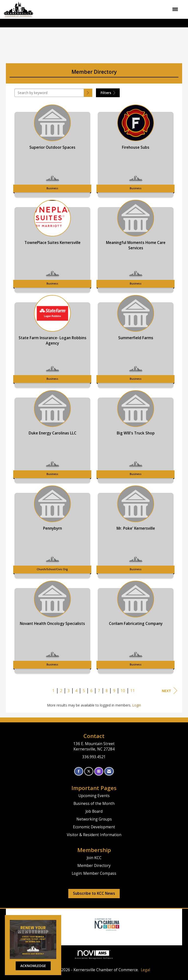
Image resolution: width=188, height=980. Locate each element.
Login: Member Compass (94, 873)
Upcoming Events (94, 796)
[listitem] (52, 150)
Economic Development (94, 827)
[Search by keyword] (49, 93)
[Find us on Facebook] (79, 771)
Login (137, 705)
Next (170, 691)
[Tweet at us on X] (89, 771)
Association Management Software (94, 954)
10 (123, 691)
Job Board (94, 811)
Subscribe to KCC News (94, 893)
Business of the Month (94, 804)
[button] (88, 93)
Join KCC (94, 858)
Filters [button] (108, 93)
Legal (145, 970)
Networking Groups (94, 819)
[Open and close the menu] (108, 9)
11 (133, 691)
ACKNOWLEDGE (33, 966)
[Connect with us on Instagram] (99, 771)
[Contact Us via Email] (109, 771)
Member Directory (94, 866)
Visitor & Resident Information (94, 835)
